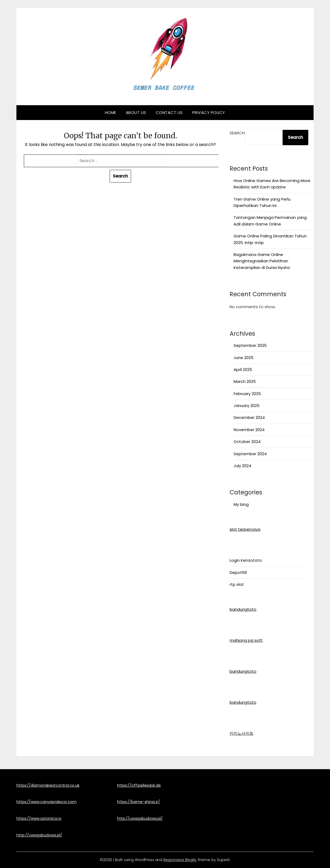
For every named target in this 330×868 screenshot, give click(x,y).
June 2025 (244, 358)
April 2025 (243, 369)
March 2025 (245, 381)
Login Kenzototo (246, 560)
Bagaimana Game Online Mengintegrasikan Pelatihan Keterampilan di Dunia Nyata (262, 261)
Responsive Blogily (180, 860)
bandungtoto (243, 609)
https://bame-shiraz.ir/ (139, 802)
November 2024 (249, 430)
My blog (241, 504)
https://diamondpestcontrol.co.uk (48, 785)
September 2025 (250, 345)
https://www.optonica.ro (39, 818)
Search (237, 133)
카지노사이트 (242, 733)
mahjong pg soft (246, 640)
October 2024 (247, 442)
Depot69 (238, 572)
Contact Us (169, 112)
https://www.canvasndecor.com (46, 802)
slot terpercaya (245, 529)
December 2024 (249, 417)
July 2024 (242, 466)
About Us (136, 112)
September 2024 (250, 454)
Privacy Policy (209, 112)
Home (111, 112)
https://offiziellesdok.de (139, 785)
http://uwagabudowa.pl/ (39, 835)
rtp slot (237, 584)
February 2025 (247, 394)
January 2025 (247, 406)
